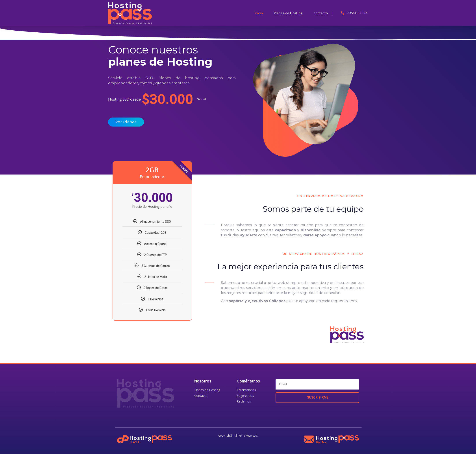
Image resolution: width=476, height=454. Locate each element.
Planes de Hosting (288, 13)
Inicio (259, 13)
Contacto (321, 13)
